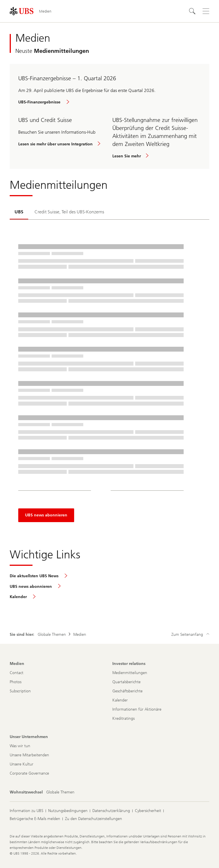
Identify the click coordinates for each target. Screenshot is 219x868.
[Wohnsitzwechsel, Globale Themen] (60, 792)
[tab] (19, 212)
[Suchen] (192, 11)
